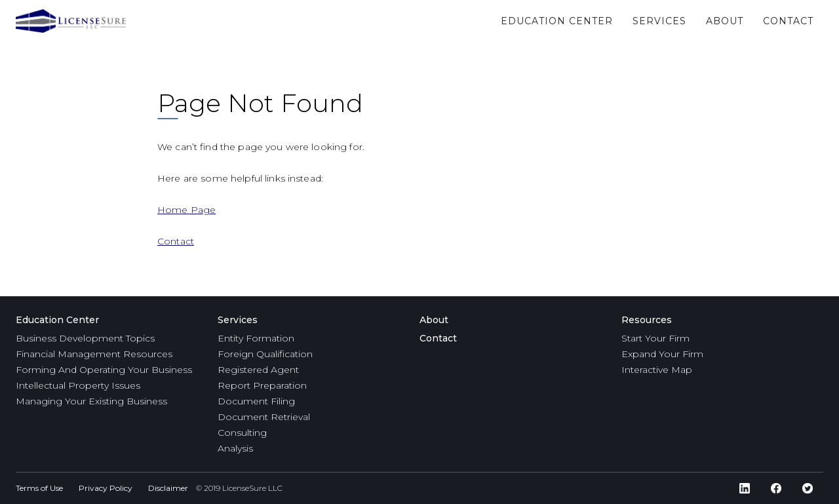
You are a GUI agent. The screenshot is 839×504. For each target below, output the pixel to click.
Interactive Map (657, 370)
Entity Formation (256, 338)
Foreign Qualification (265, 354)
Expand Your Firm (662, 354)
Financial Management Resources (94, 354)
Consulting (242, 433)
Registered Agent (258, 370)
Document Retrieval (264, 417)
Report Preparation (262, 385)
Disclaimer (168, 488)
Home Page (186, 210)
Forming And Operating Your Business (104, 370)
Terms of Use (39, 488)
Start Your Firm (655, 338)
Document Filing (256, 401)
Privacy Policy (106, 488)
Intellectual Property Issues (78, 385)
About (434, 320)
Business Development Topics (85, 338)
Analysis (235, 448)
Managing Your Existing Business (91, 401)
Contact (176, 241)
